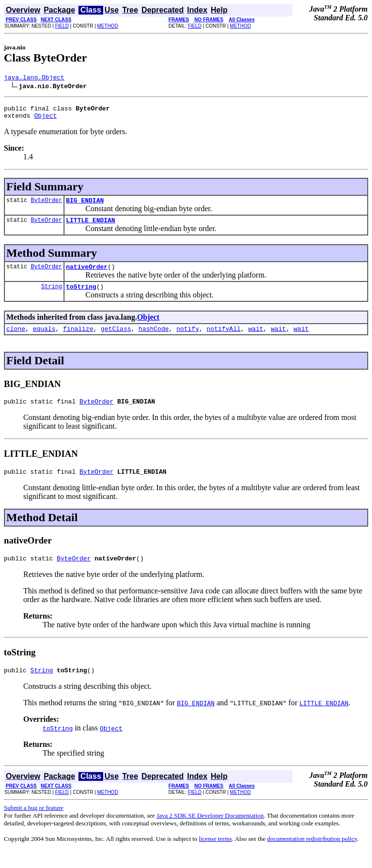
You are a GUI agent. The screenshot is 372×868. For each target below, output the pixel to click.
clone (16, 340)
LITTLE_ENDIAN (90, 227)
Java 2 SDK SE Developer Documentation (210, 833)
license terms (216, 856)
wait (256, 340)
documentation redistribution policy (312, 856)
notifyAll (224, 340)
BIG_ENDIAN (85, 206)
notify (188, 340)
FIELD (62, 26)
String (52, 296)
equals (44, 340)
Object (45, 120)
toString (81, 296)
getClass (116, 340)
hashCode (154, 340)
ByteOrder (46, 206)
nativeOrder (87, 275)
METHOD (108, 26)
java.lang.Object (34, 78)
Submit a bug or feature (34, 825)
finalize (78, 340)
